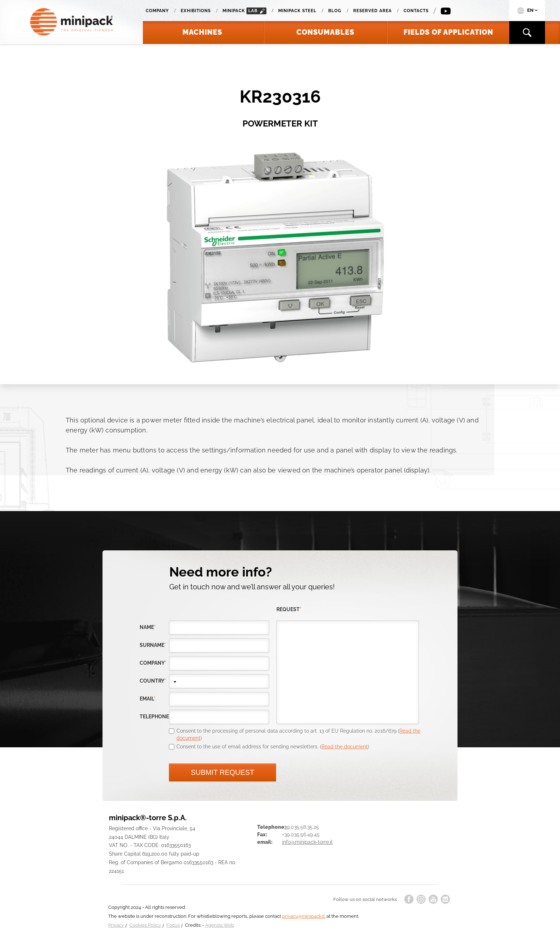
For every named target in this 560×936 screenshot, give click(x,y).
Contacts (416, 11)
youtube (433, 899)
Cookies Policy (145, 925)
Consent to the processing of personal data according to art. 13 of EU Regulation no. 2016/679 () (298, 734)
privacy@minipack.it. (304, 916)
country (153, 681)
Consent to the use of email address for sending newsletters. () (273, 747)
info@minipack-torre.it (307, 842)
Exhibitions (196, 11)
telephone (154, 717)
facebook (409, 899)
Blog (335, 11)
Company (157, 11)
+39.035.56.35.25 (301, 827)
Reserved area (372, 11)
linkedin (445, 899)
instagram (421, 899)
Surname (153, 645)
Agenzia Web (219, 925)
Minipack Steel (297, 11)
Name (148, 627)
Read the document (345, 747)
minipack (244, 11)
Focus (173, 925)
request (289, 609)
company (153, 663)
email (147, 699)
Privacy (116, 925)
